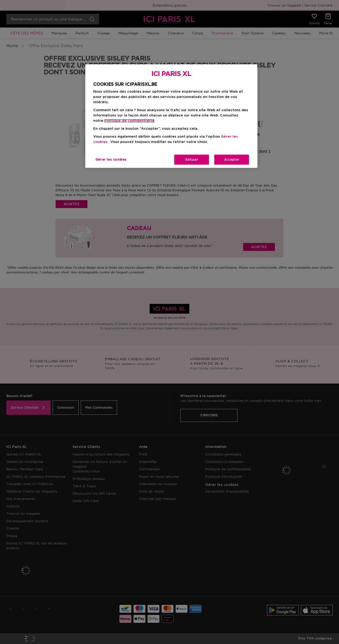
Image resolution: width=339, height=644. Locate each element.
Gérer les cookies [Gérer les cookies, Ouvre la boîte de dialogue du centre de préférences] (111, 160)
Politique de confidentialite (129, 121)
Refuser (192, 160)
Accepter (232, 160)
